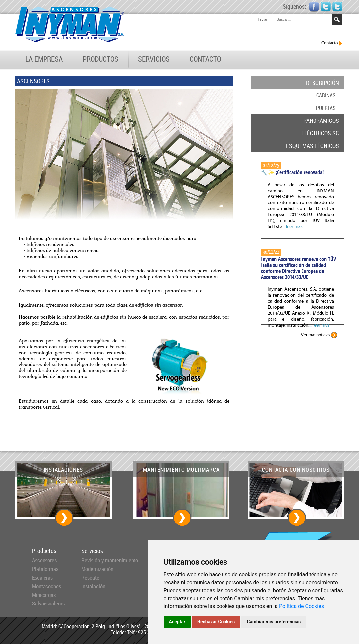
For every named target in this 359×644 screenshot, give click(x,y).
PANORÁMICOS (321, 121)
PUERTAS (326, 108)
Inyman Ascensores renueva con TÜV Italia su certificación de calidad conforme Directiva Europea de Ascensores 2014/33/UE (299, 268)
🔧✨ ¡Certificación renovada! (292, 172)
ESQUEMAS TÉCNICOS (313, 146)
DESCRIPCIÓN (322, 83)
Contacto (332, 43)
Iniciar (263, 19)
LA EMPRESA (44, 59)
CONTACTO (205, 59)
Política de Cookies (302, 606)
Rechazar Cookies (216, 622)
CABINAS (326, 95)
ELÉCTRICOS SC (320, 133)
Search (337, 19)
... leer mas (292, 227)
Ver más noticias (319, 335)
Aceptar (177, 622)
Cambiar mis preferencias (274, 622)
